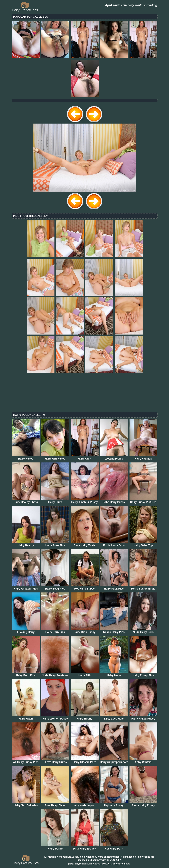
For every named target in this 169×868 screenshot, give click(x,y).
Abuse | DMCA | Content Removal (112, 864)
